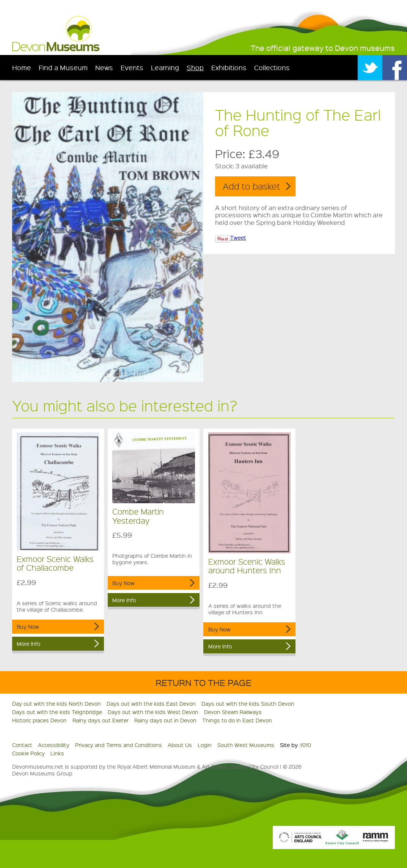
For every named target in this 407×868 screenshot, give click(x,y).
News (104, 67)
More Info (28, 644)
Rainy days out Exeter (101, 720)
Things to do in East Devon (237, 720)
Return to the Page (203, 682)
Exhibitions (229, 67)
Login (205, 745)
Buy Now (28, 626)
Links (57, 753)
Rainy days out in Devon (165, 720)
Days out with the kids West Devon (153, 712)
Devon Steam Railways (233, 712)
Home (22, 67)
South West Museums (246, 745)
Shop (195, 67)
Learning (165, 67)
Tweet (238, 237)
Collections (272, 67)
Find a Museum (63, 67)
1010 (306, 745)
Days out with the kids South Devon (248, 703)
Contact (22, 745)
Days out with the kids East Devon (151, 703)
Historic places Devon (39, 720)
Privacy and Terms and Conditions (119, 745)
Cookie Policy (28, 753)
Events (132, 67)
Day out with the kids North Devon (57, 703)
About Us (180, 745)
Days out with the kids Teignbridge (57, 712)
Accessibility (54, 745)
